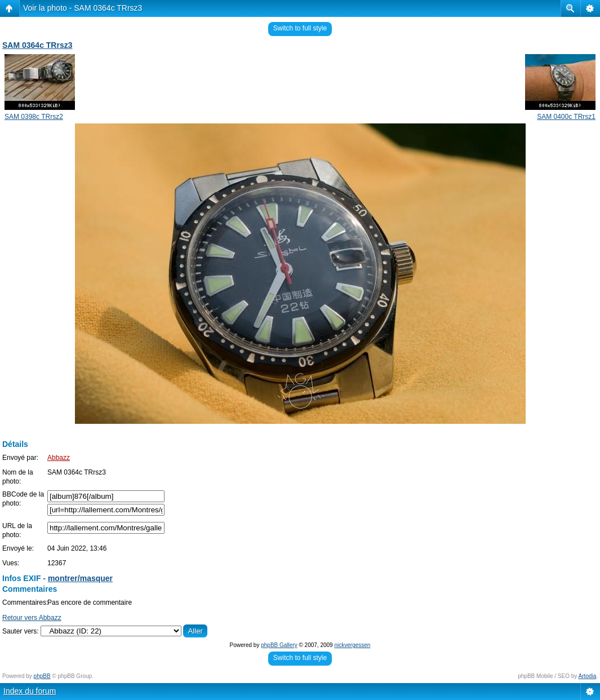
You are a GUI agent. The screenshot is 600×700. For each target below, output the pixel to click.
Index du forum (30, 691)
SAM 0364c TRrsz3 (37, 45)
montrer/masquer (80, 578)
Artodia (588, 676)
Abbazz (59, 458)
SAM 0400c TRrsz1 (566, 117)
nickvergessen (352, 645)
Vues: (11, 563)
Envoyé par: (20, 458)
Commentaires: (25, 602)
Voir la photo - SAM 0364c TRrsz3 (83, 8)
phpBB (42, 676)
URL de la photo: (17, 530)
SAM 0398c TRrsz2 (34, 117)
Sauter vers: (21, 631)
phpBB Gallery (279, 645)
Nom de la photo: (18, 477)
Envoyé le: (18, 548)
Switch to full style (300, 28)
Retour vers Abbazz (32, 618)
